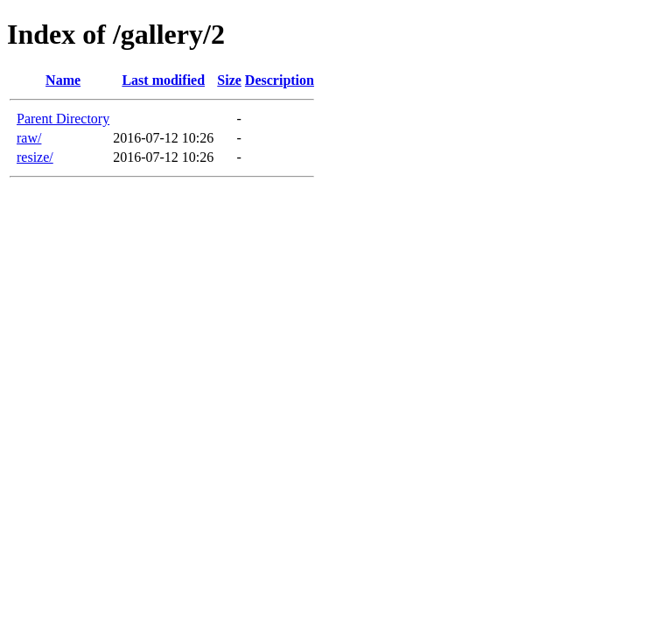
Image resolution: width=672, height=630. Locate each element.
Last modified (163, 80)
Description (280, 80)
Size (229, 80)
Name (63, 80)
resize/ (35, 157)
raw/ (29, 138)
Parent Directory (63, 119)
